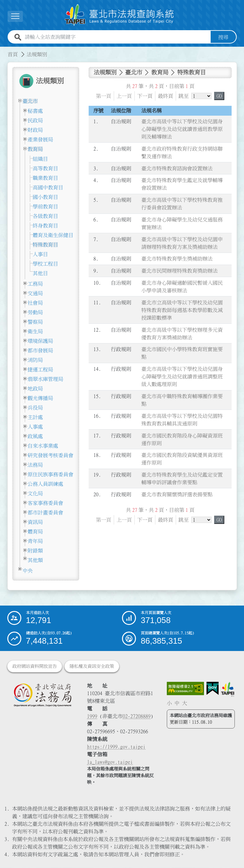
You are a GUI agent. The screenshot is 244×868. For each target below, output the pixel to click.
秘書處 (35, 111)
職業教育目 (45, 178)
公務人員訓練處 (45, 484)
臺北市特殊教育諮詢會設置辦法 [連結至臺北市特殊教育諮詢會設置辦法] (177, 168)
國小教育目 (45, 197)
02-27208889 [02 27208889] (137, 716)
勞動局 (35, 312)
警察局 (35, 322)
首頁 (13, 54)
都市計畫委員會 (45, 512)
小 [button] (169, 703)
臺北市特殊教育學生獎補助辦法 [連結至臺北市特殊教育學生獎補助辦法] (177, 259)
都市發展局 (40, 350)
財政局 (35, 130)
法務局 (35, 465)
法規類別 (37, 54)
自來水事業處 (43, 446)
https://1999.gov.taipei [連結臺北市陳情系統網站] (116, 747)
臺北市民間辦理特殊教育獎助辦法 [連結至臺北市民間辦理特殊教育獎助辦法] (180, 271)
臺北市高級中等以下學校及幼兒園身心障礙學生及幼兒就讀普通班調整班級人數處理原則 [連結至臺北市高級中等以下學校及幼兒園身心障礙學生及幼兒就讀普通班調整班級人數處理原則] (182, 376)
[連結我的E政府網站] (213, 689)
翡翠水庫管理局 (45, 379)
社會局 (35, 303)
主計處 (35, 417)
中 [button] (177, 703)
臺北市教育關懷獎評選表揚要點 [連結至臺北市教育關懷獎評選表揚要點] (177, 494)
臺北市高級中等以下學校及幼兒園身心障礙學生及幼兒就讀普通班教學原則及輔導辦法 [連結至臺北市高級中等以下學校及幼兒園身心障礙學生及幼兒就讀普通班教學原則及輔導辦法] (182, 129)
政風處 (35, 436)
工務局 (35, 284)
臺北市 (30, 101)
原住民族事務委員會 (51, 474)
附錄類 (35, 551)
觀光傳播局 (40, 398)
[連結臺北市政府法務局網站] (42, 695)
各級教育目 (45, 216)
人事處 (35, 427)
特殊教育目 (45, 245)
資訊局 (35, 522)
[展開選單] (15, 16)
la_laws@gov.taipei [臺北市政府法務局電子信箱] (110, 762)
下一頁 (145, 96)
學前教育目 (45, 207)
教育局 (35, 149)
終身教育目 (45, 226)
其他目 (40, 273)
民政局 (35, 120)
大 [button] (185, 703)
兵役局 (35, 408)
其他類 (35, 560)
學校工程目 (45, 264)
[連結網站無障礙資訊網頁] (186, 689)
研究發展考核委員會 (51, 455)
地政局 (35, 389)
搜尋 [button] (223, 37)
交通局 (35, 293)
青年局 (35, 541)
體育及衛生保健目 (53, 235)
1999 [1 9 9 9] (92, 716)
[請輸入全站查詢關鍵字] (116, 37)
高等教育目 (45, 168)
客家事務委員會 (45, 503)
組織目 (40, 159)
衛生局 (35, 331)
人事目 (40, 254)
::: (4, 51)
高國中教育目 (48, 187)
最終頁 (166, 96)
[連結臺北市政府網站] (228, 690)
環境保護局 (40, 341)
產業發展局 (40, 139)
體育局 (35, 532)
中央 (28, 571)
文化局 (35, 493)
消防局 (35, 360)
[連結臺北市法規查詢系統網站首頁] (119, 15)
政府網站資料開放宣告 (35, 667)
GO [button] (219, 96)
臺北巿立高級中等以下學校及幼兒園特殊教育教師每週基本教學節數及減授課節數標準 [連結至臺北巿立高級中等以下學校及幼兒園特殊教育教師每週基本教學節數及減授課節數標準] (182, 310)
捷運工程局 (40, 370)
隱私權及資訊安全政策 (92, 667)
